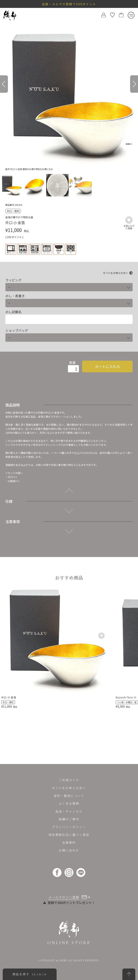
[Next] (134, 84)
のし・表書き (15, 296)
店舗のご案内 (69, 819)
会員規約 (69, 842)
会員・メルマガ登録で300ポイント (69, 4)
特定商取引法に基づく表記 (69, 835)
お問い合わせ (69, 850)
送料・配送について (69, 796)
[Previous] (4, 84)
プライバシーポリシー (69, 827)
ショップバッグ (17, 330)
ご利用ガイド (69, 780)
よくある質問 (69, 803)
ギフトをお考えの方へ (116, 273)
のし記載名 (13, 312)
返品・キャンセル (69, 811)
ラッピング (13, 280)
